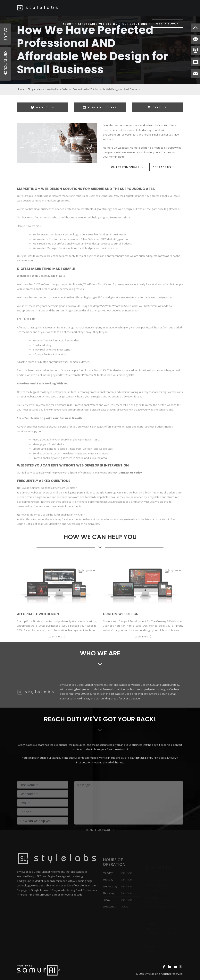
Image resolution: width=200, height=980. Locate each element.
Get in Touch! (6, 64)
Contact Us (162, 167)
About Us (43, 107)
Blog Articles (35, 89)
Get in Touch (167, 24)
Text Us (157, 107)
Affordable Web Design (98, 24)
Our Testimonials (125, 167)
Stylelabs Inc (152, 974)
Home (20, 89)
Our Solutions (135, 24)
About (68, 24)
